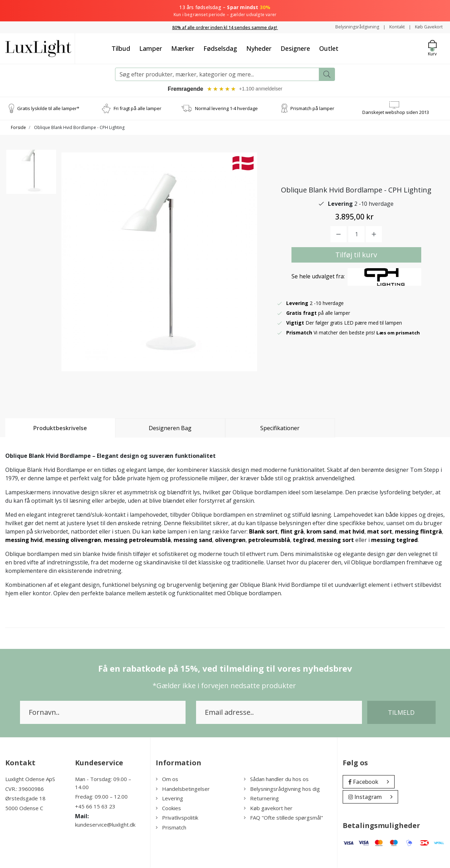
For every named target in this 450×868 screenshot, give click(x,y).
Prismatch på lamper (312, 109)
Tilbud (121, 48)
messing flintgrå (418, 532)
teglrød (304, 541)
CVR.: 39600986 (25, 789)
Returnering (261, 799)
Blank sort (263, 532)
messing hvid (24, 541)
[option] (31, 178)
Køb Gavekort (427, 27)
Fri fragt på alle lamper (137, 109)
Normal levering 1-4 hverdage (226, 109)
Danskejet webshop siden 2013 (396, 113)
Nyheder (259, 48)
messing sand (193, 541)
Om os (167, 780)
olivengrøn (230, 541)
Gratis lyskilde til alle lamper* (48, 109)
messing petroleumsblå (137, 541)
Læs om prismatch (400, 333)
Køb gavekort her (268, 808)
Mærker (183, 48)
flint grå (292, 532)
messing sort (335, 541)
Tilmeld (401, 713)
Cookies (168, 808)
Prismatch (171, 828)
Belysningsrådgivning (350, 27)
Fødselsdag (220, 48)
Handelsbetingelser (183, 789)
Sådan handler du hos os (276, 780)
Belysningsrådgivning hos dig (282, 789)
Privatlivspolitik (177, 818)
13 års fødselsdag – (225, 11)
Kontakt (392, 27)
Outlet (329, 48)
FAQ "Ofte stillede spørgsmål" (283, 818)
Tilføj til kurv (356, 255)
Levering (169, 799)
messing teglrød (394, 541)
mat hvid (352, 532)
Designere (295, 48)
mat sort (380, 532)
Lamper (151, 48)
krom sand (321, 532)
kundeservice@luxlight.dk (105, 825)
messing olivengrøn (73, 541)
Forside (18, 128)
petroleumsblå (269, 541)
